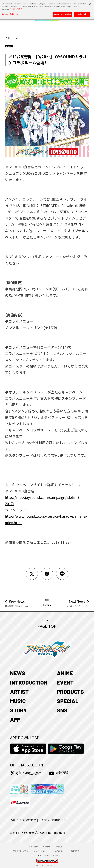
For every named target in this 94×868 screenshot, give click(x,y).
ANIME (65, 673)
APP (15, 719)
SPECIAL (68, 701)
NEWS (18, 673)
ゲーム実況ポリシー (59, 851)
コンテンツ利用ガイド (52, 820)
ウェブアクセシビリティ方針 (47, 855)
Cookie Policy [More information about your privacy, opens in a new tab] (16, 7)
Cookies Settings (10, 13)
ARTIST (19, 692)
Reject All (82, 13)
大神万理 (59, 773)
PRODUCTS (70, 692)
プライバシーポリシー (22, 851)
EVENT (65, 682)
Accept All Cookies (62, 13)
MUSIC (18, 701)
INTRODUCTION (29, 682)
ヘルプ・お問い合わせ (23, 820)
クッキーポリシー (41, 851)
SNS (62, 710)
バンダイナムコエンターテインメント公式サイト (47, 847)
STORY (18, 710)
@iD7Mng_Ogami (26, 773)
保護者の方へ (76, 851)
